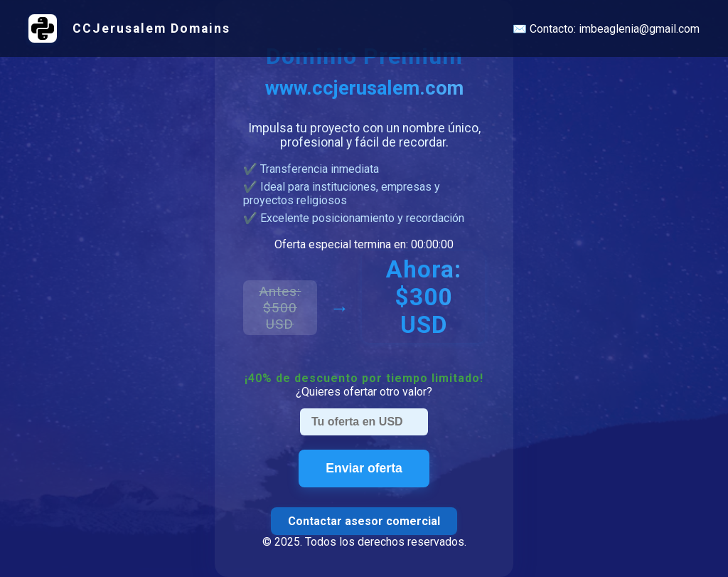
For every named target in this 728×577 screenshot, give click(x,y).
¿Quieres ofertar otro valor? (364, 392)
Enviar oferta (364, 468)
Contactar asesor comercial (364, 521)
